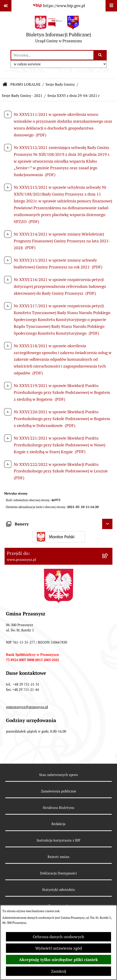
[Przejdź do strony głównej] (58, 30)
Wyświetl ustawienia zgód (59, 948)
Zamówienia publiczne (59, 791)
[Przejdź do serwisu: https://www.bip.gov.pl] (59, 6)
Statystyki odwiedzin (58, 890)
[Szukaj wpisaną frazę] (100, 55)
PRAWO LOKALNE (25, 84)
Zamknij (59, 971)
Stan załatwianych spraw (59, 775)
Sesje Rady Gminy (60, 84)
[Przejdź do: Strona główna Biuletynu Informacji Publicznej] (5, 85)
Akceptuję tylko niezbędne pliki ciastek (58, 960)
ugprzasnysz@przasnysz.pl (27, 707)
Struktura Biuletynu (59, 808)
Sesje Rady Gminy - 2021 (22, 96)
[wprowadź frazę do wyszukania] (52, 55)
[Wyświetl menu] (111, 6)
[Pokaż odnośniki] (6, 6)
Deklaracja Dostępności (58, 873)
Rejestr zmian (58, 857)
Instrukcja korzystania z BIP (58, 840)
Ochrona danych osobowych (58, 937)
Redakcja (58, 824)
